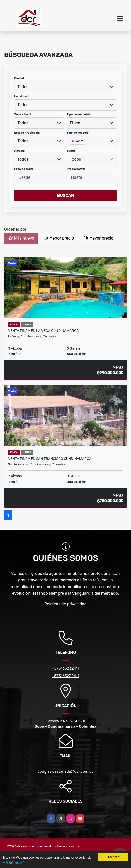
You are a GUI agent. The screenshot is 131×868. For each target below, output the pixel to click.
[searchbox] (71, 149)
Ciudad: (20, 78)
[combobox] (65, 87)
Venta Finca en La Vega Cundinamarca (43, 331)
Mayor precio (99, 238)
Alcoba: (19, 151)
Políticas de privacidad (65, 604)
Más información (14, 863)
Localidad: (21, 96)
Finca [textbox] (75, 123)
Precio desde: (24, 169)
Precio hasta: (76, 169)
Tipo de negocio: (78, 133)
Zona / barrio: (24, 115)
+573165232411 (65, 668)
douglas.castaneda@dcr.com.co (65, 771)
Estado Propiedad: (27, 133)
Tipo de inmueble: (79, 115)
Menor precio (59, 238)
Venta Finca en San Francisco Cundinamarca (50, 459)
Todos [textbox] (23, 87)
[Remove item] (74, 141)
